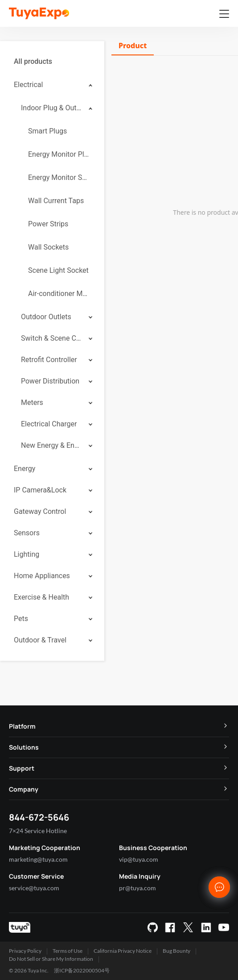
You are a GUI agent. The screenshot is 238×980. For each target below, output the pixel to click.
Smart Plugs (47, 131)
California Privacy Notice (123, 951)
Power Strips (48, 224)
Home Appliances (42, 576)
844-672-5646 (39, 817)
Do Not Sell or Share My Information (51, 959)
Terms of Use (68, 951)
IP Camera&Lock (40, 490)
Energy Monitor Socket (59, 177)
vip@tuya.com (139, 859)
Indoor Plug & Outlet (52, 108)
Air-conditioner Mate (59, 294)
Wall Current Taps (56, 201)
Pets (21, 619)
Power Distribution (50, 381)
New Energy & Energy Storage (52, 445)
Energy (25, 469)
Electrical (28, 85)
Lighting (27, 554)
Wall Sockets (48, 247)
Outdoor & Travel (40, 640)
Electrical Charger (49, 424)
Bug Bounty (176, 951)
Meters (32, 402)
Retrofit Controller (49, 360)
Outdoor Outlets (46, 317)
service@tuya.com (34, 888)
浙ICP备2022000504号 (82, 970)
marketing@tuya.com (38, 859)
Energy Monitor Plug (59, 154)
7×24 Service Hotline (38, 831)
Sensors (27, 533)
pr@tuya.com (137, 888)
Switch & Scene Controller (52, 338)
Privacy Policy (25, 951)
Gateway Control (40, 511)
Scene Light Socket (58, 270)
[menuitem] (52, 62)
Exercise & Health (41, 597)
